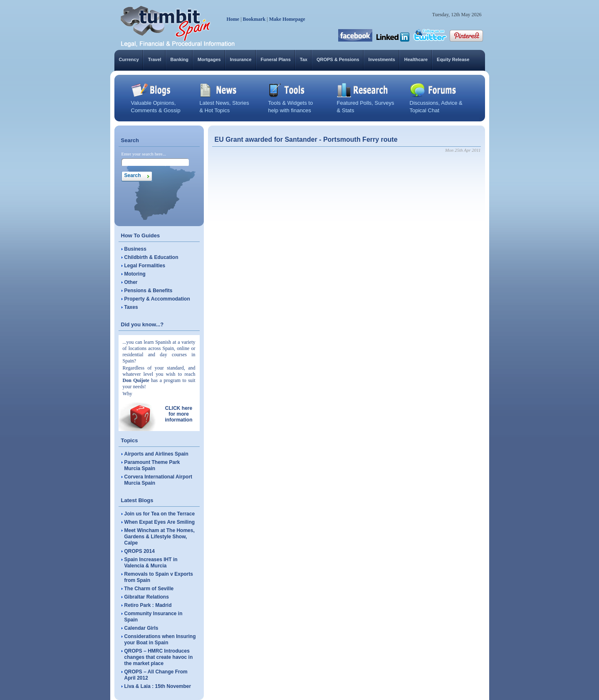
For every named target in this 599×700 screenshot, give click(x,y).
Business (135, 249)
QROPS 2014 (140, 551)
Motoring (135, 274)
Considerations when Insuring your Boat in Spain (160, 640)
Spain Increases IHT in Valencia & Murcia (151, 563)
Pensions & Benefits (149, 291)
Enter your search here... (144, 154)
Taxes (131, 307)
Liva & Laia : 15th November (158, 686)
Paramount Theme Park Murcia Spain (152, 465)
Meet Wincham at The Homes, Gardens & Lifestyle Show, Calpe (160, 537)
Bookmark (254, 19)
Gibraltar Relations (147, 597)
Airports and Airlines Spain (156, 454)
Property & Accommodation (157, 299)
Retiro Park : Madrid (148, 605)
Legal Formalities (145, 266)
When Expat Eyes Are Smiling (160, 522)
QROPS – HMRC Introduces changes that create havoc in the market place (159, 657)
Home (233, 19)
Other (131, 282)
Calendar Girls (141, 628)
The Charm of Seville (149, 589)
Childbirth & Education (151, 257)
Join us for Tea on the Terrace (160, 514)
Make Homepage (287, 19)
